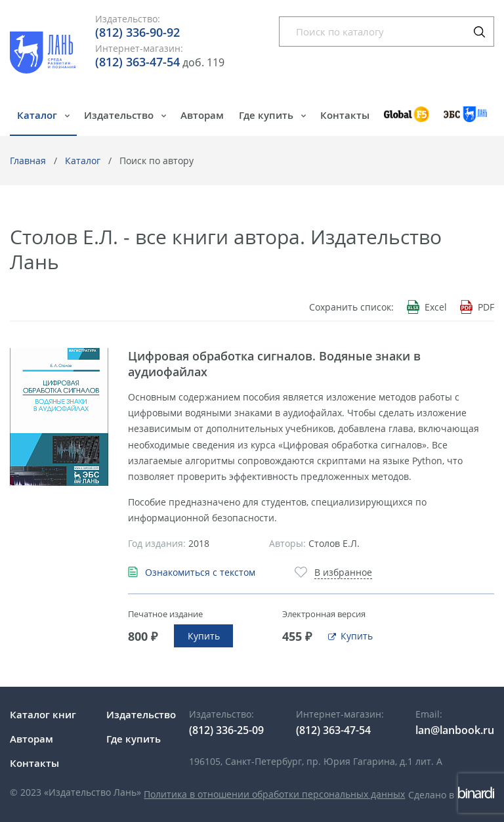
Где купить (267, 115)
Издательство (120, 115)
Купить (204, 636)
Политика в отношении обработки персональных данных (274, 794)
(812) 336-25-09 (226, 730)
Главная (28, 161)
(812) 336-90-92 (137, 32)
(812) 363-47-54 (137, 62)
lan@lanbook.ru (455, 730)
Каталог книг (43, 714)
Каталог (38, 115)
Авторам (202, 115)
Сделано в (451, 795)
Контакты (345, 115)
